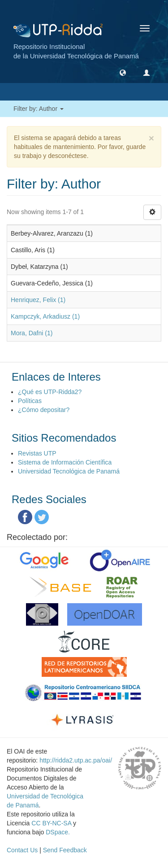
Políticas (30, 401)
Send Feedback (65, 850)
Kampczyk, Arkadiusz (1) (45, 316)
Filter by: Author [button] (39, 109)
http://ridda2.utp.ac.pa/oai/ (76, 760)
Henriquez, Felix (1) (38, 300)
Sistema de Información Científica (65, 462)
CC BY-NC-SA (51, 823)
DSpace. (58, 832)
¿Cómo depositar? (44, 410)
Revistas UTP (37, 453)
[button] (123, 72)
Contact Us (22, 850)
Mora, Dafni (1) (32, 333)
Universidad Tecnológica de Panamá (69, 471)
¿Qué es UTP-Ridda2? (50, 392)
